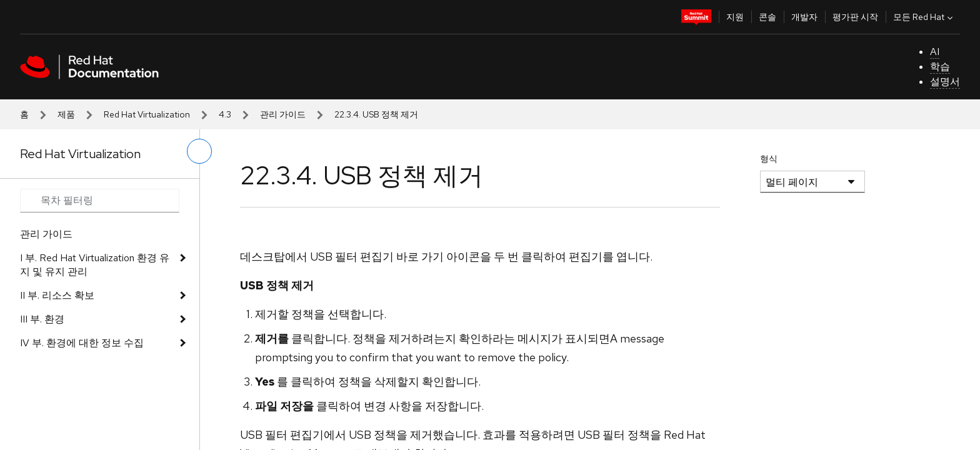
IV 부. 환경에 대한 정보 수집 (82, 343)
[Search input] (100, 201)
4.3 (225, 114)
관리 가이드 (283, 114)
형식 (769, 159)
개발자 (804, 17)
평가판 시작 (855, 17)
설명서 (945, 82)
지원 (735, 17)
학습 (940, 67)
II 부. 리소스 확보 (57, 295)
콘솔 (767, 17)
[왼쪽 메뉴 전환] (199, 151)
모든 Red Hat (924, 17)
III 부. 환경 (42, 319)
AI (935, 52)
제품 (66, 114)
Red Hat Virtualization (147, 114)
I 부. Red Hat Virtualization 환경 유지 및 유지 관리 (95, 265)
